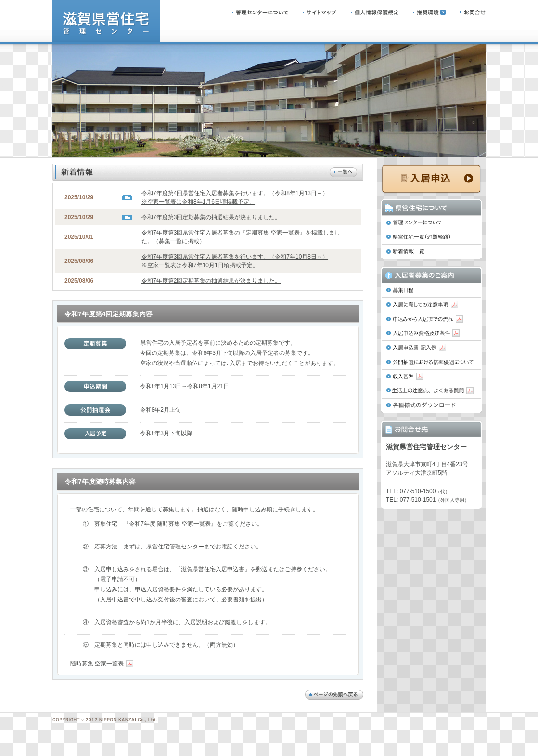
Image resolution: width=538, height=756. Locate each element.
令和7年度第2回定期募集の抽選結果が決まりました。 (211, 281)
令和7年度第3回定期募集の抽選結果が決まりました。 (211, 217)
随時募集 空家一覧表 (102, 664)
